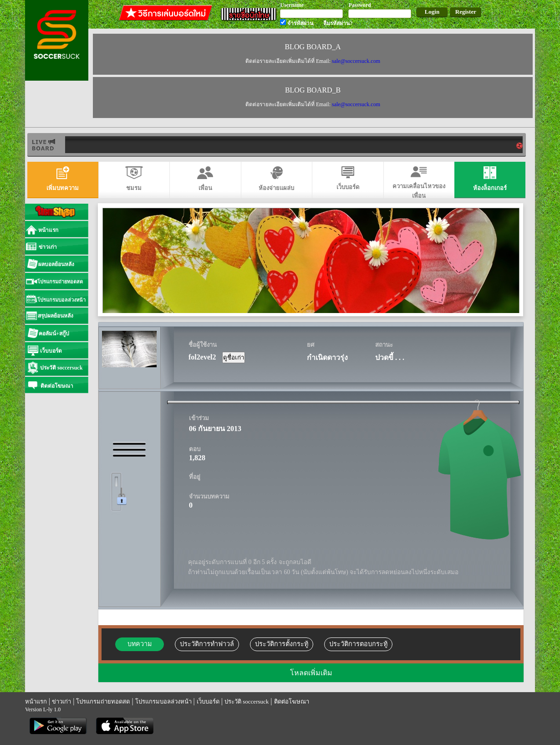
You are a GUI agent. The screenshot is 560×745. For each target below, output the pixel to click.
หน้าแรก (36, 701)
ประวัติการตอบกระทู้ (358, 644)
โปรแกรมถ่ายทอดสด (103, 701)
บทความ (140, 644)
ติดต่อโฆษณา (292, 701)
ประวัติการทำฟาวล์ (207, 644)
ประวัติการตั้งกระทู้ (282, 644)
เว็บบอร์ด (208, 701)
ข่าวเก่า (61, 701)
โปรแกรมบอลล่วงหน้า (163, 701)
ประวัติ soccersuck (247, 701)
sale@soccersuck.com (356, 61)
